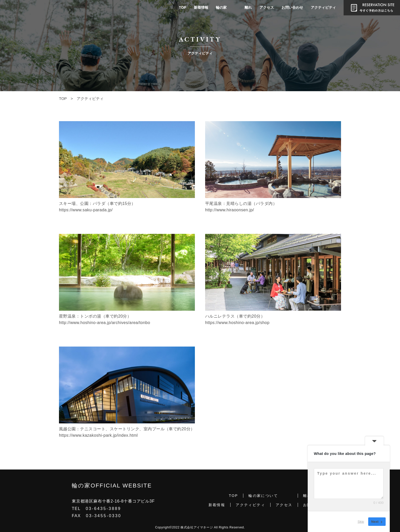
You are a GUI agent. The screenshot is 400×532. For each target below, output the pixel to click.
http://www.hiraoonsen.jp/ (230, 210)
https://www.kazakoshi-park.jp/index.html (98, 435)
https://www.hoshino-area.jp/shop (237, 323)
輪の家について (263, 496)
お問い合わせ (292, 7)
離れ (248, 7)
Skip (361, 522)
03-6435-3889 (103, 509)
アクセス (267, 7)
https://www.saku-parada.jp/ (86, 210)
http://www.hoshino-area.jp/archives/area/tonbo (105, 323)
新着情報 (201, 7)
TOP (182, 7)
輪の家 (221, 7)
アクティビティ (323, 7)
